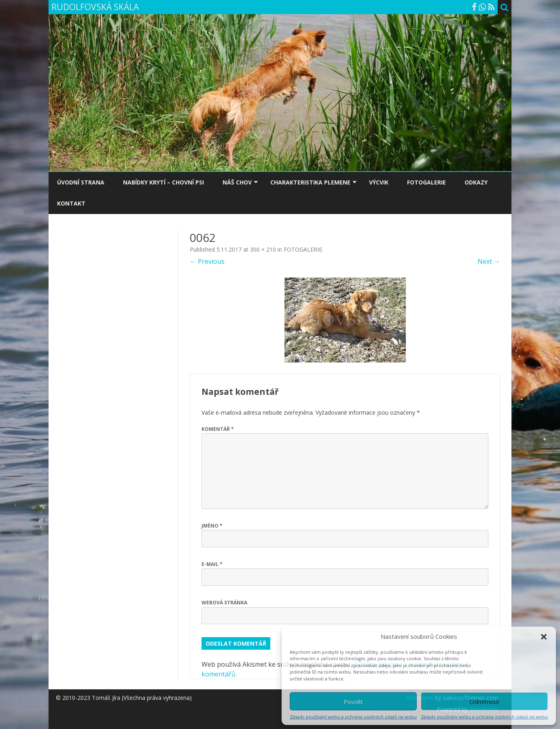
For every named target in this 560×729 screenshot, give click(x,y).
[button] (544, 637)
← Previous (207, 261)
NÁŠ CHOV (237, 182)
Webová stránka (224, 603)
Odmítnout (484, 701)
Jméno (212, 526)
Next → (489, 261)
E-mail (212, 564)
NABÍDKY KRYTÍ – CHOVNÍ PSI (163, 182)
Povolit (353, 701)
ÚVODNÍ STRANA (81, 182)
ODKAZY (476, 182)
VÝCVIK (379, 182)
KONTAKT (71, 203)
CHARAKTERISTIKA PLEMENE (310, 182)
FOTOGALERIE (426, 182)
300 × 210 (263, 249)
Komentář (218, 429)
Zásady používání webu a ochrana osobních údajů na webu (353, 717)
